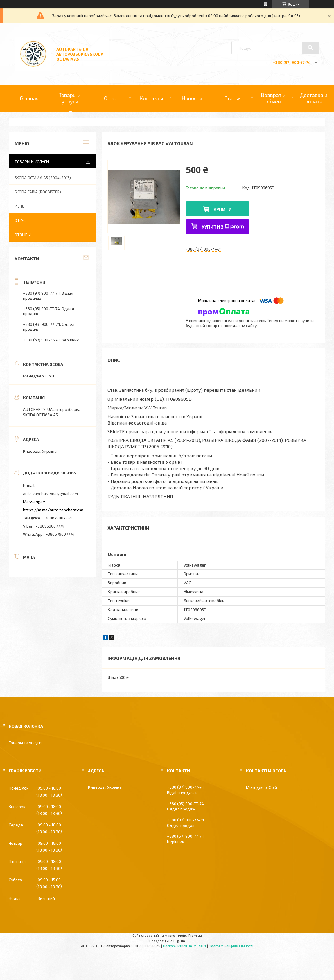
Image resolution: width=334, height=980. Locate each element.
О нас (111, 98)
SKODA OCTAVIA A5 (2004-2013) (43, 178)
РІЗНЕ (19, 206)
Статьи (232, 98)
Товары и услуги (70, 98)
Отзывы (23, 235)
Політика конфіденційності (231, 946)
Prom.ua (195, 935)
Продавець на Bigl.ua (167, 941)
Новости (192, 98)
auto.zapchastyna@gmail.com (50, 493)
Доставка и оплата (314, 98)
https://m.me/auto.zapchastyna (53, 510)
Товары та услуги (25, 743)
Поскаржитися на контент (185, 946)
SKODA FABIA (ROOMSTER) (38, 192)
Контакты (151, 98)
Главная (29, 98)
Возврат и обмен (273, 98)
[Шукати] (310, 48)
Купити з (223, 227)
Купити (223, 209)
